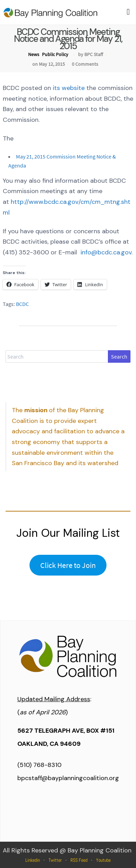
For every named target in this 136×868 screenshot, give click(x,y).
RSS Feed (79, 860)
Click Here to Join (68, 565)
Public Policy (55, 54)
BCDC (22, 304)
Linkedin (33, 860)
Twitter (55, 860)
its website (69, 88)
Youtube (103, 860)
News (34, 54)
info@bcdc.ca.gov (106, 252)
